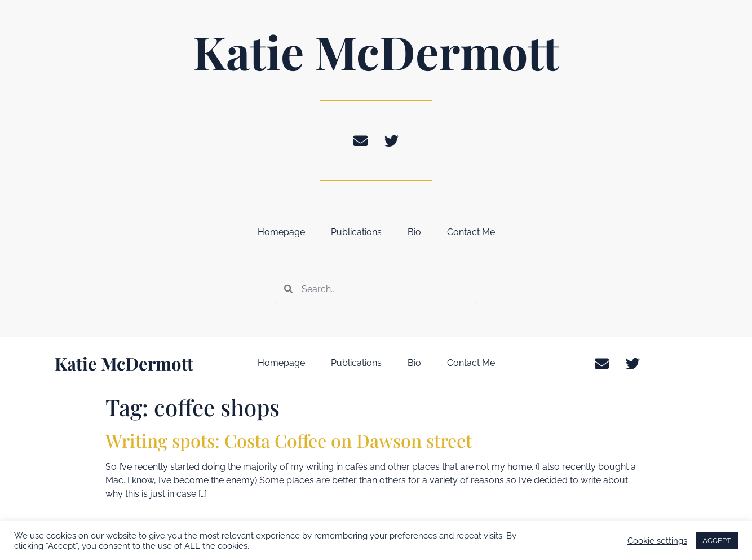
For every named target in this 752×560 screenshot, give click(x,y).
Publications (356, 232)
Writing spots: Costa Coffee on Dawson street (289, 440)
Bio (414, 232)
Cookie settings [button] (657, 541)
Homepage (281, 232)
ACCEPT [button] (717, 541)
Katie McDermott (376, 51)
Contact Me (471, 232)
